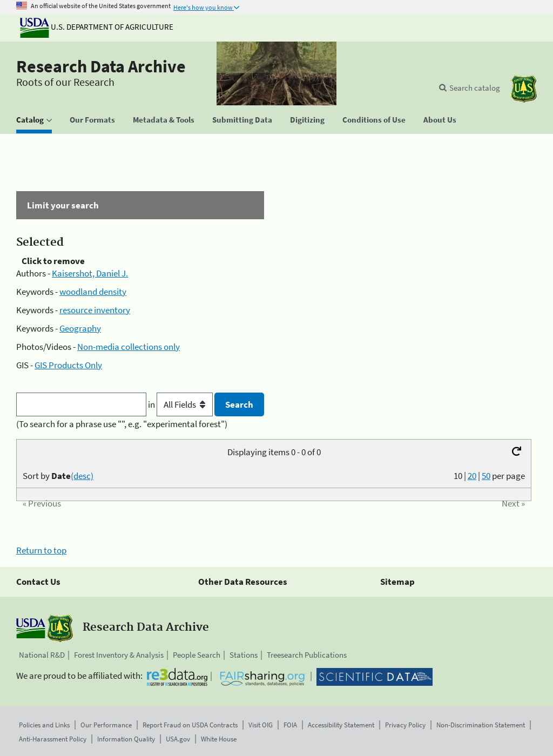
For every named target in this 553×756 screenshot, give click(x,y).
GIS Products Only (68, 365)
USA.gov (178, 739)
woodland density (93, 292)
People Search (197, 655)
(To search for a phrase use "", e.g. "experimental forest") (122, 424)
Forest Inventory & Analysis (119, 655)
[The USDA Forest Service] (524, 89)
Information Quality (126, 739)
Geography (80, 328)
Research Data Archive (101, 66)
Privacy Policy (405, 725)
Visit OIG (261, 725)
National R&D (42, 655)
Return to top (41, 550)
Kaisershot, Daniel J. (90, 273)
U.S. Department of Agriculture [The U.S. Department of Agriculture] (97, 27)
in (181, 404)
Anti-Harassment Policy (53, 739)
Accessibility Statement (341, 725)
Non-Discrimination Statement (481, 725)
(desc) (82, 476)
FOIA (290, 725)
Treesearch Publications (307, 655)
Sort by (58, 476)
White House (219, 739)
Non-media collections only (129, 347)
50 (486, 476)
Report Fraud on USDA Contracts (190, 725)
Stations (244, 655)
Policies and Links (44, 725)
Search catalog (475, 88)
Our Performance (106, 725)
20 (472, 476)
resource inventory (95, 310)
